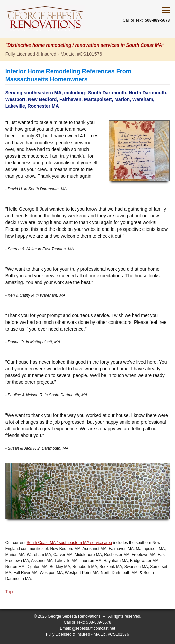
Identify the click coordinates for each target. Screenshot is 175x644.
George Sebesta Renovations (74, 616)
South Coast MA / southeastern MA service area (69, 543)
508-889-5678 (99, 622)
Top (9, 592)
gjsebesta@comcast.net (94, 628)
